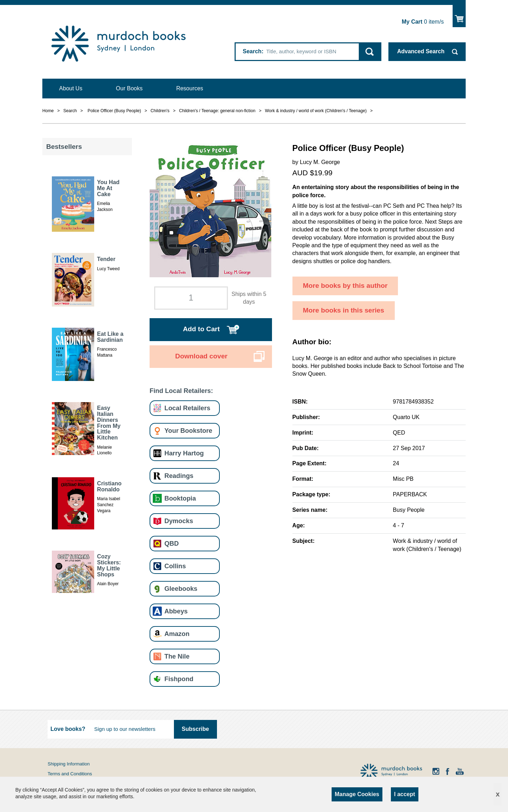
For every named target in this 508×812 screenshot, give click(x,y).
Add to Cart (201, 329)
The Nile (177, 656)
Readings (179, 476)
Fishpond (179, 679)
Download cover (201, 356)
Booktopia (180, 498)
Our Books (129, 88)
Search (252, 51)
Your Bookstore (188, 431)
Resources (189, 88)
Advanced (421, 51)
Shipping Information (69, 764)
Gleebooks (181, 589)
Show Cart (459, 16)
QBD (172, 543)
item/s (423, 22)
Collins (175, 566)
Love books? (68, 729)
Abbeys (176, 611)
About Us (71, 88)
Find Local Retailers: (181, 391)
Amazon (177, 634)
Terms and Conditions (70, 774)
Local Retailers (187, 408)
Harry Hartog (184, 453)
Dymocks (179, 521)
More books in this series (344, 310)
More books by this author (345, 286)
